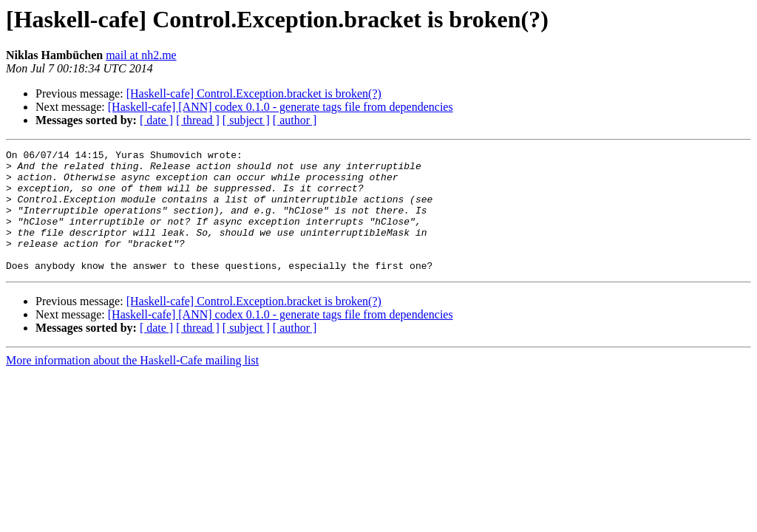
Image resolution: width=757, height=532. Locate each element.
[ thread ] (198, 120)
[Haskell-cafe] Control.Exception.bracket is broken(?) (254, 93)
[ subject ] (246, 120)
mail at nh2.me (141, 55)
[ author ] (295, 120)
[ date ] (156, 120)
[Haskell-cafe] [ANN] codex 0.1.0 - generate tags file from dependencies (281, 107)
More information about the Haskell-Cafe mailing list (132, 385)
